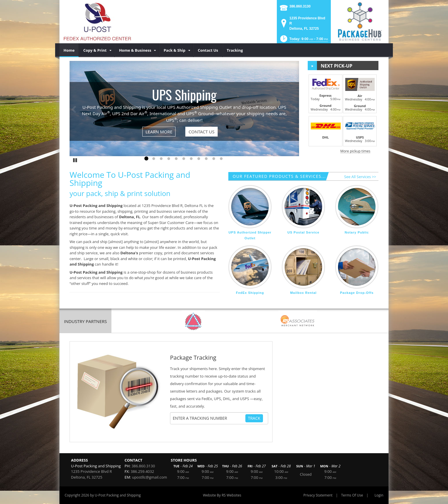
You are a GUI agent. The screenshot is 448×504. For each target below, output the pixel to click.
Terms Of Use (352, 495)
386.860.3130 (300, 6)
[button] (304, 41)
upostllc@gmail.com (149, 477)
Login (379, 495)
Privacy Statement (318, 495)
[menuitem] (69, 50)
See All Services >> (360, 177)
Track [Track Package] (254, 418)
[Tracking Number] (209, 418)
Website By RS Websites (222, 495)
